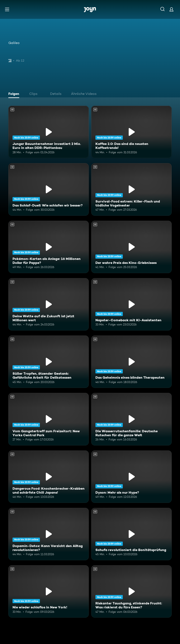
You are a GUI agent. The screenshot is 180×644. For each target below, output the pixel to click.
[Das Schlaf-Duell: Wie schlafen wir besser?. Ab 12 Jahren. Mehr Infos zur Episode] (49, 189)
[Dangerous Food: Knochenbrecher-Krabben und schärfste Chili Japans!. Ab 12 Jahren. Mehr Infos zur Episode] (49, 477)
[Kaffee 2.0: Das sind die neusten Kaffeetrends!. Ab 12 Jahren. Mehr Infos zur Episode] (131, 132)
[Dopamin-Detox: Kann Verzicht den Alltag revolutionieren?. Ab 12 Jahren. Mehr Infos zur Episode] (49, 534)
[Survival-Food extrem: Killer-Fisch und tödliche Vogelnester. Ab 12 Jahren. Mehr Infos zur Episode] (131, 189)
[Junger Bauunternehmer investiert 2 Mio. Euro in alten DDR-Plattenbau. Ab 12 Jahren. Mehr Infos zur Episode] (49, 132)
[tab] (15, 94)
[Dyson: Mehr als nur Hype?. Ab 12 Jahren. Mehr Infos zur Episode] (131, 477)
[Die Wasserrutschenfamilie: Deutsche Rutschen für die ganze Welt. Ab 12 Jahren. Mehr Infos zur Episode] (131, 419)
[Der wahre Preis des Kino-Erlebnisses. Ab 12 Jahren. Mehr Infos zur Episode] (131, 247)
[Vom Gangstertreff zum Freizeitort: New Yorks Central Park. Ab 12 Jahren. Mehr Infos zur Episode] (49, 419)
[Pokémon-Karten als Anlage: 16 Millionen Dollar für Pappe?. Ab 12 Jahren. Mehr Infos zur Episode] (49, 247)
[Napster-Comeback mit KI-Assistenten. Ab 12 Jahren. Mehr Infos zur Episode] (131, 304)
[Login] (171, 9)
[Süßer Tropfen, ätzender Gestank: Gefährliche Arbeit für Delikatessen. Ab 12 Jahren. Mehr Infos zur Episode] (49, 362)
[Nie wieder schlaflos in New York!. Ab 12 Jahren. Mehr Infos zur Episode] (49, 591)
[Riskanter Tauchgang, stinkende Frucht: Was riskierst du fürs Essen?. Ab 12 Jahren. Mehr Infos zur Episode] (131, 591)
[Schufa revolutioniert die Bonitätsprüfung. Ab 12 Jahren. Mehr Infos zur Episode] (131, 534)
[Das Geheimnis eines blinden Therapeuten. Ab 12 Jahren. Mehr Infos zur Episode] (131, 362)
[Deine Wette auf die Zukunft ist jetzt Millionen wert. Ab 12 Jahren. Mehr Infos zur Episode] (49, 304)
